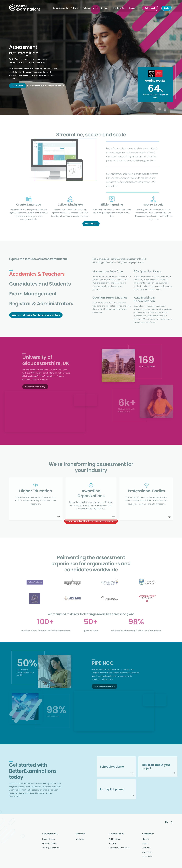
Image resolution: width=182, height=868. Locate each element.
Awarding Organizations (51, 848)
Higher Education (49, 839)
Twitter (172, 822)
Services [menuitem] (104, 8)
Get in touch (150, 8)
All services (80, 839)
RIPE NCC (113, 843)
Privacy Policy (147, 852)
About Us (146, 839)
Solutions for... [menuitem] (89, 8)
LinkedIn (166, 822)
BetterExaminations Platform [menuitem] (65, 8)
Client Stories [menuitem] (119, 8)
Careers (145, 843)
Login (167, 8)
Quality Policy (147, 856)
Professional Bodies (49, 843)
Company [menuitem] (133, 8)
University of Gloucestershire (120, 848)
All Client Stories (115, 839)
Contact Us (146, 848)
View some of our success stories (46, 86)
